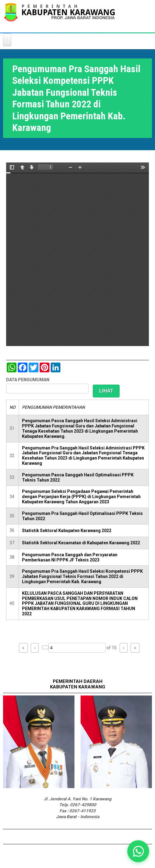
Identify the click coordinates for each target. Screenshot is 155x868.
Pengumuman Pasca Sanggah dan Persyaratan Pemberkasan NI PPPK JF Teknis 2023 (70, 557)
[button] (138, 851)
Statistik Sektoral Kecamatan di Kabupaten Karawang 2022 (81, 543)
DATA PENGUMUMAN (28, 380)
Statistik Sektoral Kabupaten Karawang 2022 (67, 531)
